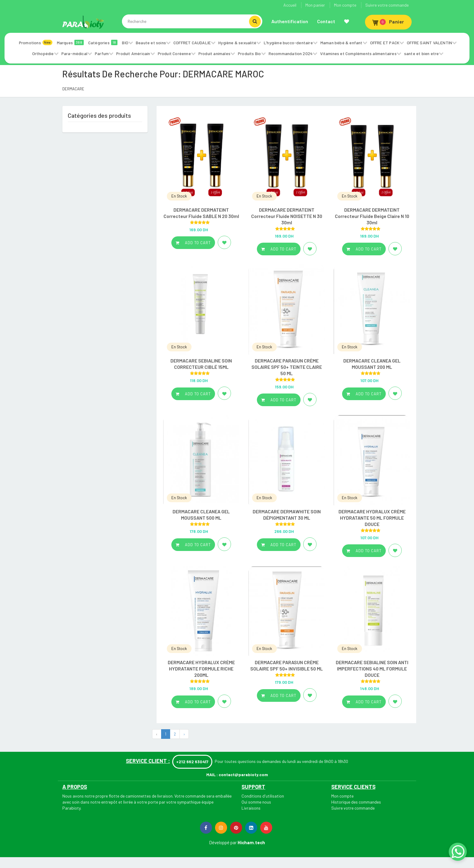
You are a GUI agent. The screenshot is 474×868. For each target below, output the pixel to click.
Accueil (290, 5)
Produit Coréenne (174, 53)
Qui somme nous (256, 802)
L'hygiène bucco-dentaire (288, 43)
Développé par (223, 842)
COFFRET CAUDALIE (192, 43)
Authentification (290, 21)
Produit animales (214, 53)
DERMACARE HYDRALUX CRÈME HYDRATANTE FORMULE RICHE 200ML (201, 669)
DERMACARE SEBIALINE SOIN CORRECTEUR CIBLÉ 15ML (201, 364)
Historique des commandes (356, 802)
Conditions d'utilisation (263, 796)
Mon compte (345, 5)
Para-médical (74, 53)
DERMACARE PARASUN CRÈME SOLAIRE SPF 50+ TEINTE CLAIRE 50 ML (287, 367)
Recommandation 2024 (291, 53)
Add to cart (193, 243)
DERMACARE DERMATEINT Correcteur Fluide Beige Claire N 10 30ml (372, 216)
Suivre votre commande (387, 5)
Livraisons (251, 808)
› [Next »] (184, 734)
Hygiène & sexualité (237, 43)
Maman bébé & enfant (341, 43)
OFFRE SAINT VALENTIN (429, 43)
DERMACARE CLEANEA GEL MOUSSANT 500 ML (201, 515)
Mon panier (315, 5)
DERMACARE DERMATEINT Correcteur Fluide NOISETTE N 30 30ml (287, 216)
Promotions (36, 42)
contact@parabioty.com (243, 775)
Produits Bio (249, 53)
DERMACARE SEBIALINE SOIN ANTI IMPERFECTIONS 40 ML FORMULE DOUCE (372, 669)
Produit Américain (133, 53)
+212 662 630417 (192, 762)
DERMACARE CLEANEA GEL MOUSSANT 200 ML (372, 364)
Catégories (103, 42)
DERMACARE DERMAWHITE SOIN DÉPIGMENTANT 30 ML (287, 515)
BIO (125, 43)
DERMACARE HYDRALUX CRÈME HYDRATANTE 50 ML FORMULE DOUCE (372, 518)
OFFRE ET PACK (385, 43)
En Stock (179, 196)
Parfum (102, 53)
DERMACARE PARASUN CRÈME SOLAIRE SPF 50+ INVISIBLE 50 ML (287, 665)
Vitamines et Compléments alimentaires (358, 53)
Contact (326, 21)
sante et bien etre (422, 53)
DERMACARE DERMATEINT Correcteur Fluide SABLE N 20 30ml (201, 213)
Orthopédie (43, 53)
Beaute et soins (151, 43)
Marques (70, 42)
